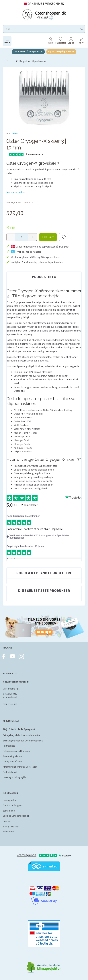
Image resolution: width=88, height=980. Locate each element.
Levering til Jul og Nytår (14, 777)
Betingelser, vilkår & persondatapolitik (21, 735)
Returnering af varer (13, 756)
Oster (15, 133)
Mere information (16, 192)
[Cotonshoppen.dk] (44, 15)
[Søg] (82, 29)
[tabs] (81, 41)
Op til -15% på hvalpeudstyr (28, 52)
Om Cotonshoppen (12, 805)
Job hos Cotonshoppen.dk (16, 816)
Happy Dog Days (11, 826)
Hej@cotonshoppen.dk (16, 682)
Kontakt (7, 821)
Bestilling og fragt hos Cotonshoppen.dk (23, 741)
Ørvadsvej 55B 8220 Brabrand (10, 696)
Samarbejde (9, 811)
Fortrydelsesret (10, 772)
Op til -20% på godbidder (61, 52)
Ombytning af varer (12, 761)
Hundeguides (9, 800)
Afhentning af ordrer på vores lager (20, 767)
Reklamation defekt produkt (17, 751)
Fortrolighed (9, 746)
